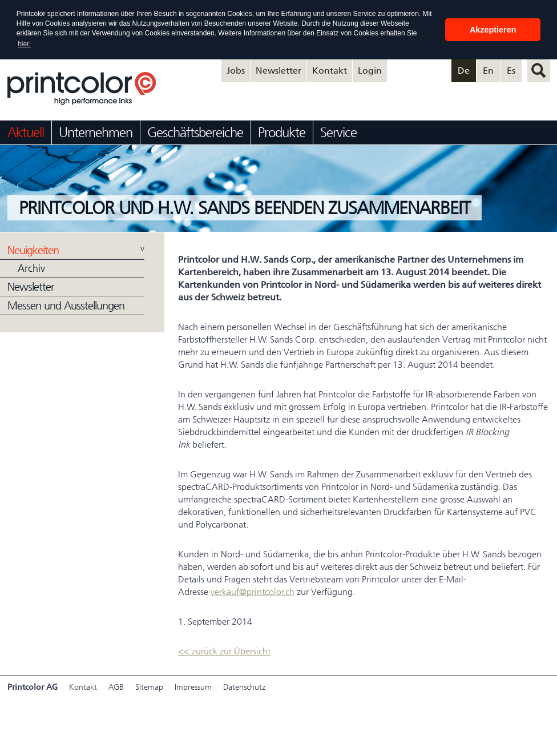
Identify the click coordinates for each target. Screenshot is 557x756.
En (488, 71)
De (464, 71)
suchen (539, 71)
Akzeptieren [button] (493, 30)
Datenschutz (244, 687)
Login (370, 71)
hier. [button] (24, 44)
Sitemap (149, 687)
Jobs (236, 71)
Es (511, 71)
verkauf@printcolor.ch (253, 592)
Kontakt (330, 71)
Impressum (193, 687)
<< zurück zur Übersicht (224, 651)
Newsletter (278, 71)
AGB (116, 687)
